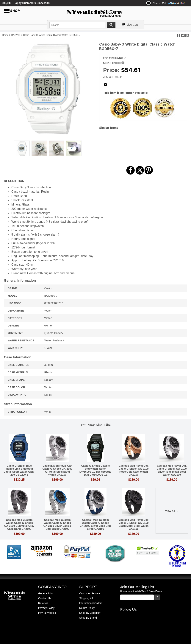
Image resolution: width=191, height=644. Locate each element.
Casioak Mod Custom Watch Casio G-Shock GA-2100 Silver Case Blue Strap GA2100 (95, 524)
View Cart (132, 25)
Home (5, 35)
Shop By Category (90, 613)
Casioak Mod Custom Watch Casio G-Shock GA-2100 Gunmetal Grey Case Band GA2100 (19, 524)
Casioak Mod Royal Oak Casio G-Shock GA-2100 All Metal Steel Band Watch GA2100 (57, 470)
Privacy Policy (46, 608)
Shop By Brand (88, 618)
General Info (45, 593)
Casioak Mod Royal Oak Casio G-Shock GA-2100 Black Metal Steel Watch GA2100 (134, 524)
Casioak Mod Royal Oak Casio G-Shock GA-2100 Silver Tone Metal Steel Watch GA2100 (172, 470)
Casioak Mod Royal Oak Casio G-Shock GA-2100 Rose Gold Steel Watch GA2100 (134, 470)
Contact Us (45, 598)
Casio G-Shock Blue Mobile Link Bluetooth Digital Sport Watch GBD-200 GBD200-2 (19, 470)
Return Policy (87, 608)
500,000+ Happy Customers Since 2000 (26, 3)
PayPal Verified (47, 613)
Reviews (43, 603)
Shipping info (87, 598)
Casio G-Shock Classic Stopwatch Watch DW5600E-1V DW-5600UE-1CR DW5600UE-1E (95, 470)
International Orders (91, 603)
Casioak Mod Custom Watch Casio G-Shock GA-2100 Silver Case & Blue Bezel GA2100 (57, 524)
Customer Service (90, 593)
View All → (172, 511)
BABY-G (16, 35)
